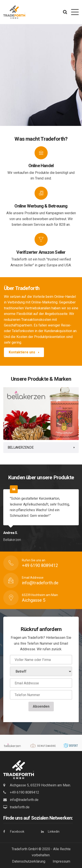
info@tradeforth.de (24, 800)
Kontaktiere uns (24, 352)
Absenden (41, 706)
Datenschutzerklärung (29, 861)
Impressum (61, 861)
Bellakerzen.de (21, 447)
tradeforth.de (20, 807)
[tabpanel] (41, 420)
